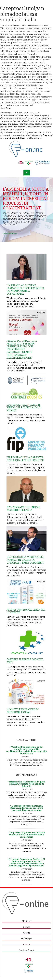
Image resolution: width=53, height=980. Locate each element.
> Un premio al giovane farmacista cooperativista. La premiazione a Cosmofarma (26, 835)
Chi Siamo (26, 921)
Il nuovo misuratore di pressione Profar (23, 711)
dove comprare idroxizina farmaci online (19, 112)
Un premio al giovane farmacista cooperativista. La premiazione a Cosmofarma (26, 290)
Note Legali (27, 939)
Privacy (27, 945)
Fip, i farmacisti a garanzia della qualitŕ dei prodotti (25, 459)
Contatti (26, 927)
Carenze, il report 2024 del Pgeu (25, 661)
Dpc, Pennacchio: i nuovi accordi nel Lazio (23, 509)
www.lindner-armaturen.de (31, 28)
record (19, 130)
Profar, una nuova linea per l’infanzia (26, 611)
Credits (27, 933)
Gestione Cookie (27, 950)
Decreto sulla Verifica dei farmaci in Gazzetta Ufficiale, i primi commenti (25, 560)
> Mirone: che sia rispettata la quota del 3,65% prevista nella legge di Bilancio (27, 784)
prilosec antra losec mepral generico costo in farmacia (25, 124)
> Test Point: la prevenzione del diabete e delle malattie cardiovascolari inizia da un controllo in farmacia (26, 750)
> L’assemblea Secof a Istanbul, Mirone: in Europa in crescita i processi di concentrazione (26, 808)
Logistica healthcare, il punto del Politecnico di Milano (24, 408)
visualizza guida (8, 43)
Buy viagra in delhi (32, 34)
